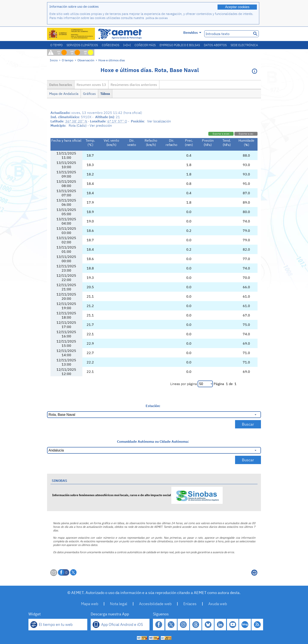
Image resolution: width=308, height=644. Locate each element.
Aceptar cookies (237, 7)
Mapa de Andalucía (64, 94)
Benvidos (192, 32)
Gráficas (89, 94)
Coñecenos (111, 45)
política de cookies (157, 18)
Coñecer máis (145, 45)
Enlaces (190, 604)
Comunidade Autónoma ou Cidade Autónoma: (153, 441)
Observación (86, 60)
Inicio (54, 60)
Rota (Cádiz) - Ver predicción (90, 125)
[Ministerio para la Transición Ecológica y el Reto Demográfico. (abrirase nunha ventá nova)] (71, 34)
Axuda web (218, 604)
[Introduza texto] (228, 34)
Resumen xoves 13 (91, 85)
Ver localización (159, 121)
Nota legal (119, 604)
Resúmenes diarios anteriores (134, 85)
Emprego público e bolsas (180, 45)
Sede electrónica (244, 45)
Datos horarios (61, 85)
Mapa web (90, 604)
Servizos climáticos (82, 45)
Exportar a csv (246, 134)
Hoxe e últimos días (112, 60)
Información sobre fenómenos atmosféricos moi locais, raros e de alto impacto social (137, 495)
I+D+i (127, 45)
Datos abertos (215, 45)
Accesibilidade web (155, 604)
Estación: (153, 406)
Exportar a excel (221, 134)
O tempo (56, 45)
